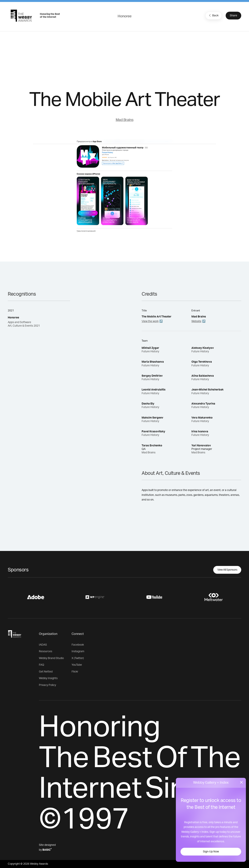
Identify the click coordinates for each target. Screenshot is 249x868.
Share (233, 16)
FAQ (42, 665)
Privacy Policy (47, 685)
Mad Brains (125, 120)
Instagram (78, 651)
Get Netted (46, 672)
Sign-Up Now (211, 852)
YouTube (77, 665)
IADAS (43, 645)
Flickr (75, 672)
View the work (150, 321)
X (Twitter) (78, 658)
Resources (46, 651)
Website (196, 321)
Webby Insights (48, 678)
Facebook (78, 645)
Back (213, 15)
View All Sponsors (227, 570)
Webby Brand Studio (51, 658)
